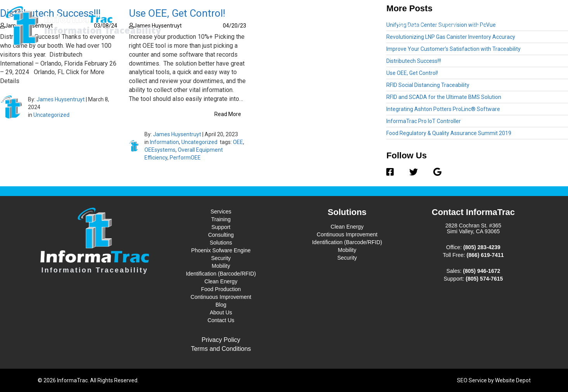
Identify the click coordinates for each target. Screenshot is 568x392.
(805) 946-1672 (482, 271)
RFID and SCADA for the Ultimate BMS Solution (444, 97)
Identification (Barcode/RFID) (221, 274)
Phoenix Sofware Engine (221, 250)
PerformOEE (185, 158)
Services (410, 25)
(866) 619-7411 (485, 255)
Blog (478, 26)
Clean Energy (221, 281)
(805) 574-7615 (485, 279)
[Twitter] (413, 172)
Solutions (448, 25)
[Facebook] (394, 172)
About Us (507, 26)
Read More (228, 114)
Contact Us (543, 26)
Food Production (221, 289)
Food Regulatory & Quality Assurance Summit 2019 (449, 133)
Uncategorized (51, 115)
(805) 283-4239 (482, 247)
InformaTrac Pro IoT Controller (424, 121)
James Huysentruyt (61, 99)
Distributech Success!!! (414, 61)
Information (164, 142)
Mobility (221, 266)
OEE (238, 142)
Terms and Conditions (221, 349)
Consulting (221, 235)
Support (221, 227)
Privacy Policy (221, 340)
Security (221, 258)
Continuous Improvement (221, 297)
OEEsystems (160, 150)
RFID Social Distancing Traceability (428, 85)
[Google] (433, 172)
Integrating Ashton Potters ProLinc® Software (443, 109)
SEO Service (472, 380)
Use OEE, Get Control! (412, 73)
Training (221, 219)
